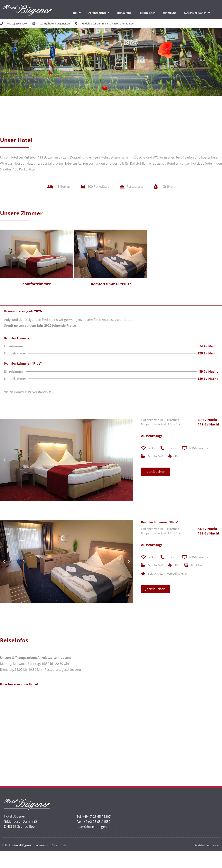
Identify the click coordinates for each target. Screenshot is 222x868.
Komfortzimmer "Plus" (111, 284)
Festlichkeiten (147, 13)
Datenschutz (59, 845)
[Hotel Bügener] (111, 731)
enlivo (217, 845)
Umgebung (170, 13)
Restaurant (124, 13)
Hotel (76, 13)
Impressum (41, 845)
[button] (4, 460)
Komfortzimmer (37, 284)
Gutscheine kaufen (197, 13)
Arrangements (99, 13)
